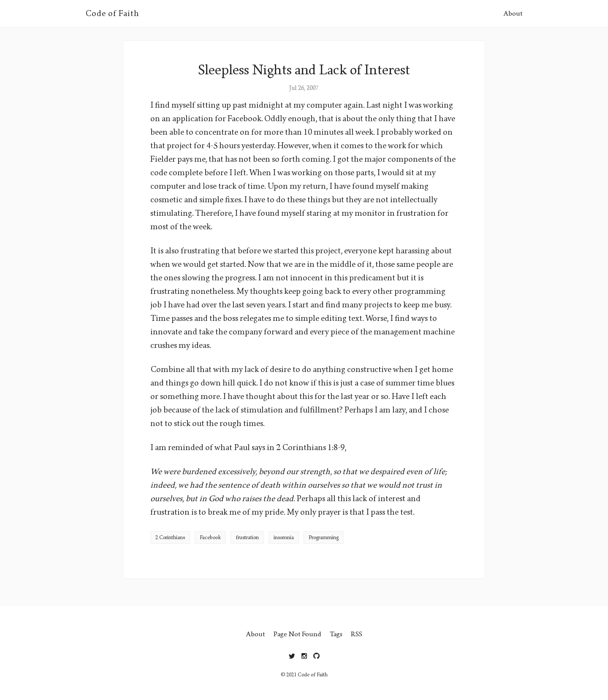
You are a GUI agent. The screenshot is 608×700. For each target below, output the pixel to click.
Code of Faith (112, 14)
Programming (324, 537)
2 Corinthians (170, 537)
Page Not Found (297, 634)
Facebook (210, 537)
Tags (336, 634)
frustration (247, 537)
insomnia (284, 537)
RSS (357, 634)
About (513, 13)
